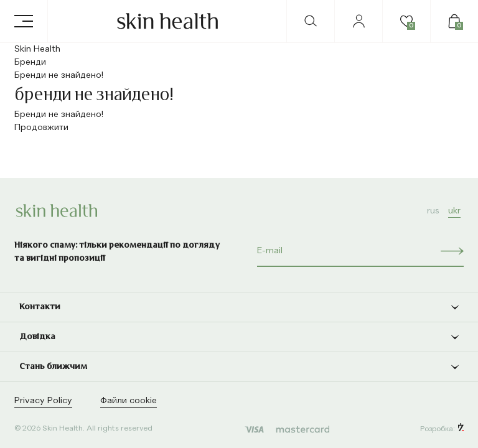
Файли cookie (129, 401)
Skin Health (37, 49)
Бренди (30, 62)
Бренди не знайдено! (59, 75)
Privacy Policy (43, 401)
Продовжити (41, 128)
